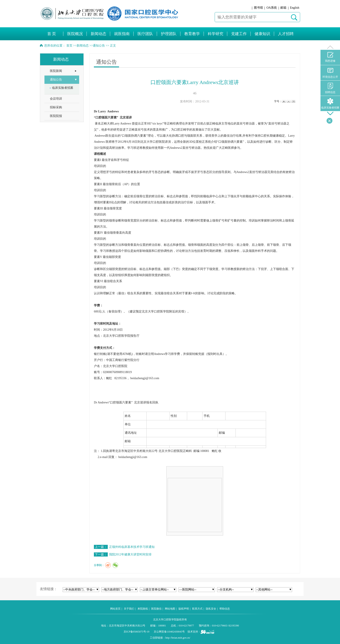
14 (293, 101)
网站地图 (170, 609)
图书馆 (258, 8)
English (295, 8)
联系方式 (197, 609)
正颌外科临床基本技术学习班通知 (132, 547)
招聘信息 (330, 88)
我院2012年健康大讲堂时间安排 (130, 554)
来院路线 (143, 609)
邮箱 (283, 8)
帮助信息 (225, 609)
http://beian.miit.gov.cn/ (178, 638)
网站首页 (115, 609)
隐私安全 (211, 609)
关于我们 (129, 609)
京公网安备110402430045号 (169, 632)
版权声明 (184, 609)
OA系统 (272, 8)
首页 (69, 46)
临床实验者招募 (330, 104)
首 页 (52, 34)
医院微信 (156, 609)
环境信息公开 (330, 73)
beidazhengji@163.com (133, 457)
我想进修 (330, 57)
